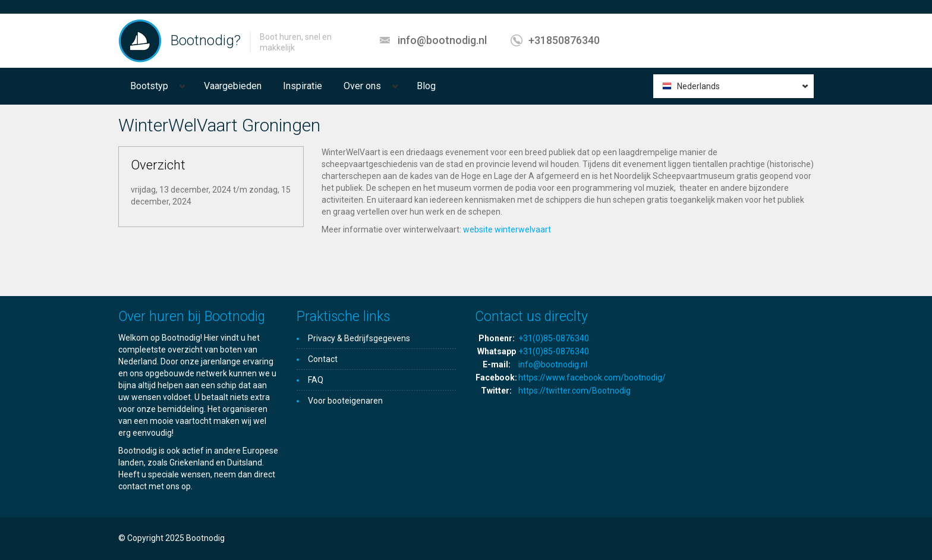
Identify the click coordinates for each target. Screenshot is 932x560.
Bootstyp (149, 86)
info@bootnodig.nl (442, 40)
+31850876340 (564, 40)
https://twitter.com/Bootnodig (574, 391)
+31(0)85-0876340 (554, 338)
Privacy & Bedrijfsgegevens (359, 338)
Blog (426, 86)
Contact (323, 359)
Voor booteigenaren (345, 401)
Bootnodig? (206, 40)
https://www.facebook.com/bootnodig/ (592, 377)
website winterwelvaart (507, 229)
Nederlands (698, 86)
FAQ (316, 380)
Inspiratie (303, 86)
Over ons (362, 86)
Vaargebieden (233, 86)
